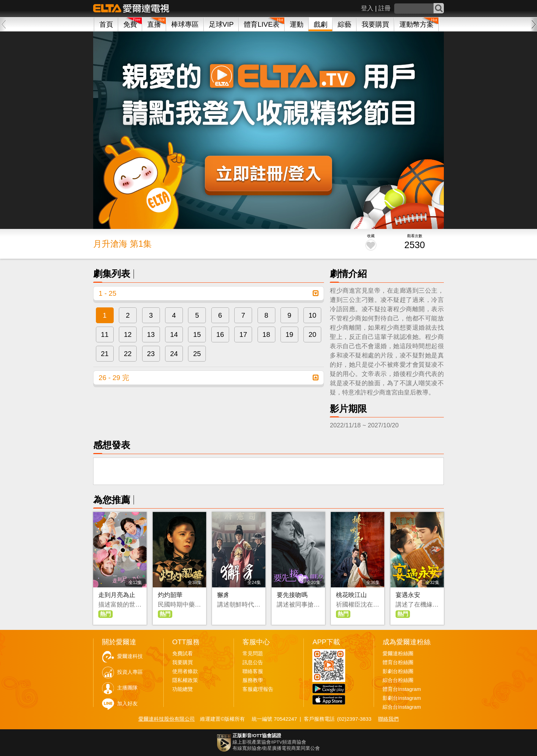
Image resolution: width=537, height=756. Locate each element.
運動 (297, 24)
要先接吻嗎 (292, 595)
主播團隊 (127, 688)
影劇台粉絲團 (398, 671)
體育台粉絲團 (398, 662)
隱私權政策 (185, 680)
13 (151, 334)
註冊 (385, 8)
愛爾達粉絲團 (398, 654)
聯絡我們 (388, 719)
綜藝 (345, 24)
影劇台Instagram (402, 698)
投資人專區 (130, 672)
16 (220, 334)
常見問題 (253, 654)
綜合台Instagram (402, 707)
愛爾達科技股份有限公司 (167, 719)
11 (105, 334)
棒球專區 (185, 24)
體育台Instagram (402, 689)
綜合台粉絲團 (398, 680)
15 (197, 334)
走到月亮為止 (117, 595)
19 (290, 334)
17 (243, 334)
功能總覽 (183, 689)
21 (105, 354)
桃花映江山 (351, 595)
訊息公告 (253, 662)
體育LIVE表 (262, 24)
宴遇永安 (408, 595)
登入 (367, 8)
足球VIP (221, 24)
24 (174, 354)
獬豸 (223, 595)
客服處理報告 (258, 689)
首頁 (106, 24)
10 (313, 315)
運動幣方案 (416, 24)
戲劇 (321, 24)
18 (266, 334)
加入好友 (127, 704)
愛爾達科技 (130, 656)
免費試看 (183, 654)
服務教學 (253, 680)
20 (313, 334)
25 (197, 354)
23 (151, 354)
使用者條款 (185, 671)
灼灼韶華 (170, 595)
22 (128, 354)
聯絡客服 (253, 671)
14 (174, 334)
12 (128, 334)
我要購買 (375, 24)
